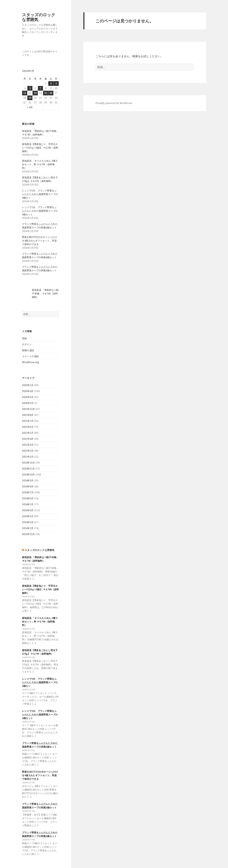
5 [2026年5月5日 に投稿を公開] (30, 88)
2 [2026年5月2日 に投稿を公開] (51, 83)
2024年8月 (28, 486)
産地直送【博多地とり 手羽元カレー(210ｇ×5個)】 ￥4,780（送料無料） (40, 148)
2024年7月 (28, 492)
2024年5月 (28, 504)
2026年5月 (28, 385)
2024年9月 (28, 480)
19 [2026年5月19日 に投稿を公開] (30, 98)
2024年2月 (28, 522)
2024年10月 (28, 475)
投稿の (28, 350)
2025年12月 (28, 409)
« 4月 (30, 107)
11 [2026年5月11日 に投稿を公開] (25, 93)
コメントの (30, 356)
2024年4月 (28, 510)
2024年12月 (28, 463)
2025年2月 (28, 451)
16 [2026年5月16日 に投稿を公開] (51, 93)
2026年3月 (28, 397)
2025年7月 (28, 421)
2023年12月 (28, 534)
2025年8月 (28, 415)
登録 (24, 338)
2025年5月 (28, 433)
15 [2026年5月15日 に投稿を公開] (46, 93)
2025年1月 (28, 457)
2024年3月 (28, 516)
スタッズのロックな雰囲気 (39, 17)
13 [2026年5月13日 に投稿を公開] (35, 93)
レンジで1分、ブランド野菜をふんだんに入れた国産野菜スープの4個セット (40, 211)
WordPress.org (31, 362)
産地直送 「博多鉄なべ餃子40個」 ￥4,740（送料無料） (45, 294)
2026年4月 (28, 391)
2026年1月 (28, 403)
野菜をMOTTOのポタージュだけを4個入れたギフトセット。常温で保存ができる (39, 241)
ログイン (27, 344)
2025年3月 (28, 445)
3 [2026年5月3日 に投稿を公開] (56, 83)
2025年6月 (28, 427)
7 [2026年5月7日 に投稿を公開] (40, 88)
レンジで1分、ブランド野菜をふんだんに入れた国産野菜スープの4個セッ (40, 194)
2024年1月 (28, 528)
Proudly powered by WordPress (114, 103)
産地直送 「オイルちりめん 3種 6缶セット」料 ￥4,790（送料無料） (40, 164)
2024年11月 (28, 469)
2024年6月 (28, 498)
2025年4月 (28, 439)
